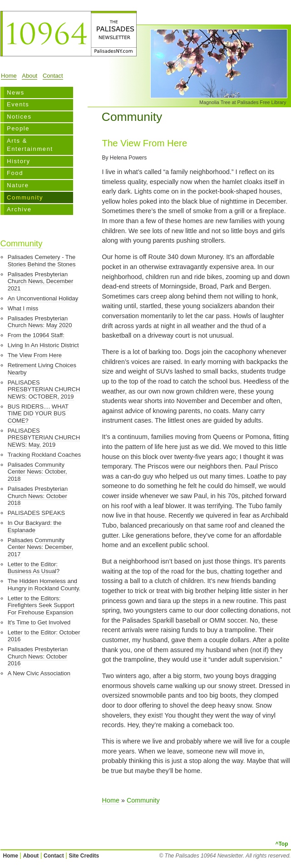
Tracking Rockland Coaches (44, 455)
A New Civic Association (39, 673)
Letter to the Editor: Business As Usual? (34, 568)
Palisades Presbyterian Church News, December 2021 (41, 281)
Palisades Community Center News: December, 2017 (41, 547)
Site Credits (84, 856)
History (19, 161)
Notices (19, 117)
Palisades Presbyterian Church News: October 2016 (38, 656)
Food (15, 173)
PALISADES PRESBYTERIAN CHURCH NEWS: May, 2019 (44, 438)
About (30, 76)
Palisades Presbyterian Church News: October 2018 (38, 496)
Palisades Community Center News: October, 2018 (37, 472)
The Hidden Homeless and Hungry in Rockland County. (44, 585)
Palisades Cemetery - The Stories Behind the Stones (42, 261)
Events (18, 104)
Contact (53, 76)
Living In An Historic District (43, 345)
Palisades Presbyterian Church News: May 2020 (40, 322)
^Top (281, 844)
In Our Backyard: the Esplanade (35, 526)
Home (9, 76)
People (18, 128)
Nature (18, 185)
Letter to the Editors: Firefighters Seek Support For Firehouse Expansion (41, 605)
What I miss (23, 308)
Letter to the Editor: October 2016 (44, 636)
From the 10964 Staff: (36, 335)
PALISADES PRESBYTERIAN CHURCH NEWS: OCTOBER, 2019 (44, 389)
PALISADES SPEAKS (36, 513)
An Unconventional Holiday (43, 298)
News (16, 92)
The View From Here (35, 355)
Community (25, 197)
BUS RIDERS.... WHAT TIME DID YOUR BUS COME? (38, 414)
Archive (19, 209)
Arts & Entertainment (30, 145)
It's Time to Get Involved (39, 622)
